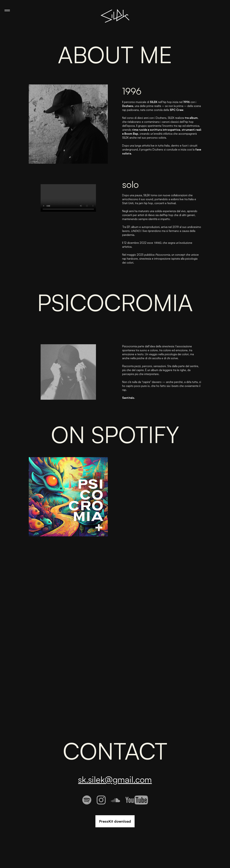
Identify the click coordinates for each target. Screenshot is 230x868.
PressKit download (115, 821)
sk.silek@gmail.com (115, 779)
